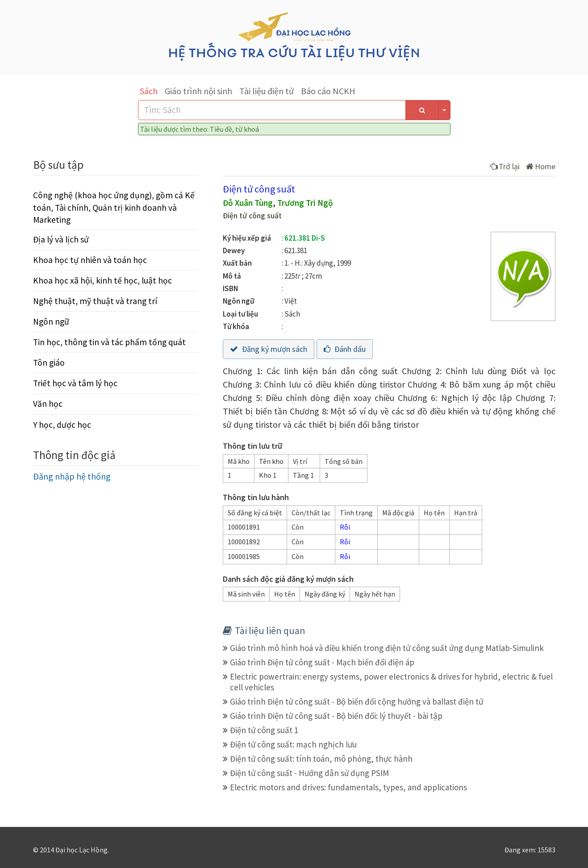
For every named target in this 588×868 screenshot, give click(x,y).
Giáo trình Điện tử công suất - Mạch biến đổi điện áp (322, 662)
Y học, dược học (62, 425)
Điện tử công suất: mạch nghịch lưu (293, 744)
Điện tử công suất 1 (264, 730)
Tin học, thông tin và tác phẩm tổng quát (109, 342)
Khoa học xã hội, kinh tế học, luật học (102, 280)
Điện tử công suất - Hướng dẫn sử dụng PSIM (309, 773)
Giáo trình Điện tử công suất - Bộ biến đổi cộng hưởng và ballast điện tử (357, 701)
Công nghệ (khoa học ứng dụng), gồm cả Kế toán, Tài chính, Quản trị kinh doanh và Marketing (114, 207)
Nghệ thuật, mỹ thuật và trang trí (95, 301)
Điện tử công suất (252, 216)
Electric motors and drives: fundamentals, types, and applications (348, 787)
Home (541, 166)
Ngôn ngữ (51, 321)
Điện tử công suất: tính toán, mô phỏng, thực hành (321, 759)
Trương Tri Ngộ (305, 203)
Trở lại (505, 166)
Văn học (48, 404)
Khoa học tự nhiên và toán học (90, 260)
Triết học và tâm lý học (75, 383)
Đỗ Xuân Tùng (248, 203)
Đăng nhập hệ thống (72, 476)
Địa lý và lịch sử (61, 239)
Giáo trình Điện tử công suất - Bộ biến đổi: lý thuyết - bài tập (336, 716)
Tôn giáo (49, 363)
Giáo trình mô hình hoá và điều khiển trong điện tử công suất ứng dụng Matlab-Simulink (387, 648)
